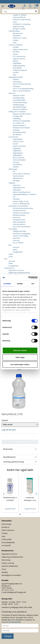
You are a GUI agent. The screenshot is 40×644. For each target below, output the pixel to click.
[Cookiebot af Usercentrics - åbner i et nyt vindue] (28, 278)
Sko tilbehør (17, 134)
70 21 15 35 (9, 590)
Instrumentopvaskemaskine (23, 208)
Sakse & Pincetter (19, 146)
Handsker (16, 199)
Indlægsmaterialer (20, 231)
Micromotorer (18, 33)
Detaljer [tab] (20, 284)
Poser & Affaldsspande (21, 204)
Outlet (11, 254)
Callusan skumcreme (20, 49)
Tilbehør (16, 167)
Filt (14, 171)
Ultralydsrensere (19, 220)
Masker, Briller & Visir (21, 201)
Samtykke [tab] (7, 284)
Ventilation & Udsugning (22, 24)
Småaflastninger (19, 98)
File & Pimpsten (19, 158)
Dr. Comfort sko (19, 123)
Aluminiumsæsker (19, 215)
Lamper (16, 40)
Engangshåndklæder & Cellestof (24, 194)
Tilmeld (8, 636)
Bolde (15, 250)
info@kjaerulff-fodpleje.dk (16, 592)
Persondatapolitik (8, 542)
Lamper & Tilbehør (20, 15)
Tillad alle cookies (20, 350)
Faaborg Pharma (19, 59)
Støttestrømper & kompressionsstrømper (21, 126)
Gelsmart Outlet (19, 95)
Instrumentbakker (19, 160)
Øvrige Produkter (19, 29)
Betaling (5, 572)
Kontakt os (6, 527)
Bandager (16, 181)
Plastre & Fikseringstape (22, 84)
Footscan (16, 240)
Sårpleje (16, 79)
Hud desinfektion (19, 224)
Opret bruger (7, 524)
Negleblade (17, 151)
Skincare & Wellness (20, 109)
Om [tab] (33, 284)
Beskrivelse (8, 449)
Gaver (11, 256)
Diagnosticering (19, 26)
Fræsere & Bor (18, 141)
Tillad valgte (20, 357)
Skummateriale (18, 176)
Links (3, 536)
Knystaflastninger (19, 100)
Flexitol (15, 54)
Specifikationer (9, 457)
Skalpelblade (17, 155)
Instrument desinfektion (22, 227)
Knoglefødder (18, 252)
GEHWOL (16, 52)
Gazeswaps (17, 82)
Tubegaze (17, 86)
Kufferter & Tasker (20, 38)
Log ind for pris (10, 509)
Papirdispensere (19, 187)
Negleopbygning (19, 66)
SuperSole (16, 238)
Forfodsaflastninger (20, 102)
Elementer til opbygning (22, 233)
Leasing (4, 533)
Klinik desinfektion (19, 222)
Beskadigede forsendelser (11, 575)
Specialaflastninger (20, 107)
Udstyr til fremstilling (20, 236)
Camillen (16, 47)
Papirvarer (17, 185)
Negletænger (18, 139)
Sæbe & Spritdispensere (22, 192)
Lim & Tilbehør (18, 243)
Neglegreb (17, 148)
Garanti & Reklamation (10, 566)
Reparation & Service (16, 270)
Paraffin (16, 72)
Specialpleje (17, 68)
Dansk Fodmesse (8, 530)
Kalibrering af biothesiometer (19, 273)
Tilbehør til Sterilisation (21, 213)
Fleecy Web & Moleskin (21, 174)
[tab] (20, 449)
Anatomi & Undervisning (22, 19)
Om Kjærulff (6, 545)
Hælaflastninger (19, 105)
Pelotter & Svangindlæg (21, 121)
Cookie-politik (7, 539)
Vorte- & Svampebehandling (23, 89)
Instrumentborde (19, 17)
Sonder (15, 144)
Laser (15, 22)
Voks (15, 75)
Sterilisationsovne (19, 210)
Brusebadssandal (19, 132)
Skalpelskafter (18, 153)
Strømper (16, 130)
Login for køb (20, 442)
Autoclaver (17, 217)
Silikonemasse (18, 178)
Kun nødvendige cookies (20, 364)
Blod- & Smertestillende (22, 91)
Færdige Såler (18, 116)
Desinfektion (17, 164)
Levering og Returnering (13, 462)
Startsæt (16, 247)
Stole (15, 43)
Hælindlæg (17, 118)
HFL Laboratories (19, 56)
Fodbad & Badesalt (20, 70)
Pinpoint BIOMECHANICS (22, 114)
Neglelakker (17, 63)
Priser (4, 569)
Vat (14, 197)
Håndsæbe (17, 190)
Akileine (16, 61)
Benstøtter (17, 36)
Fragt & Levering (8, 563)
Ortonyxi (16, 162)
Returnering (6, 560)
